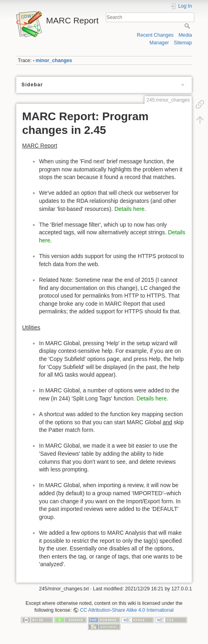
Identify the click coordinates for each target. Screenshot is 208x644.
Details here (129, 209)
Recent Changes (155, 35)
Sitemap (183, 43)
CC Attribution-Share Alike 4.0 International (127, 610)
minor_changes (54, 60)
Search (188, 26)
